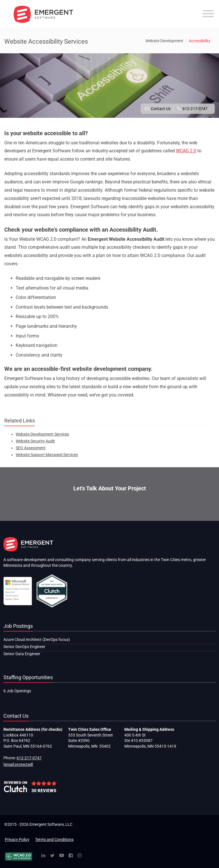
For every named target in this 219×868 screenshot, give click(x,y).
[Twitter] (52, 856)
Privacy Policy (17, 839)
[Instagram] (80, 856)
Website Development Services (42, 434)
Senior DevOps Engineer (24, 647)
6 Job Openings (17, 691)
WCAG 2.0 (186, 151)
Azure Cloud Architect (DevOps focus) (37, 640)
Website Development (164, 41)
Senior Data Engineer (22, 654)
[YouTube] (62, 856)
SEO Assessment (31, 448)
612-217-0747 (195, 109)
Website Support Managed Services (47, 455)
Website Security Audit (35, 441)
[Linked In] (43, 856)
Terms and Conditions (54, 839)
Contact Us (161, 109)
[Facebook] (71, 856)
